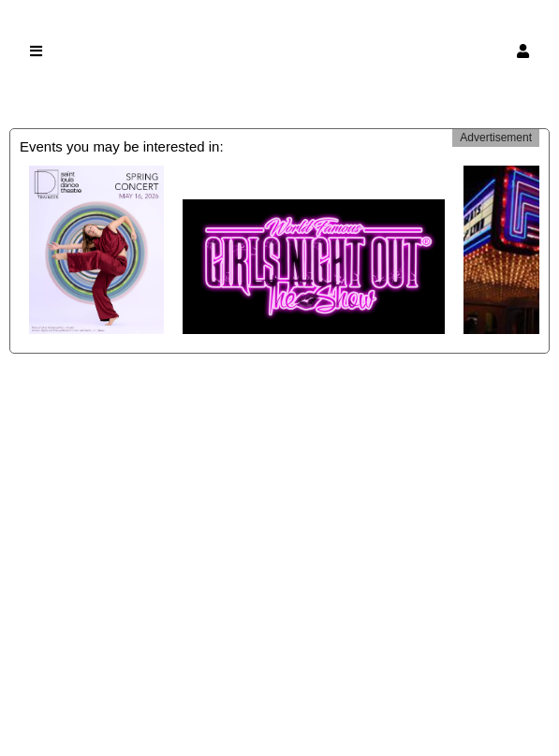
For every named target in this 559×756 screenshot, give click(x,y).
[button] (523, 51)
